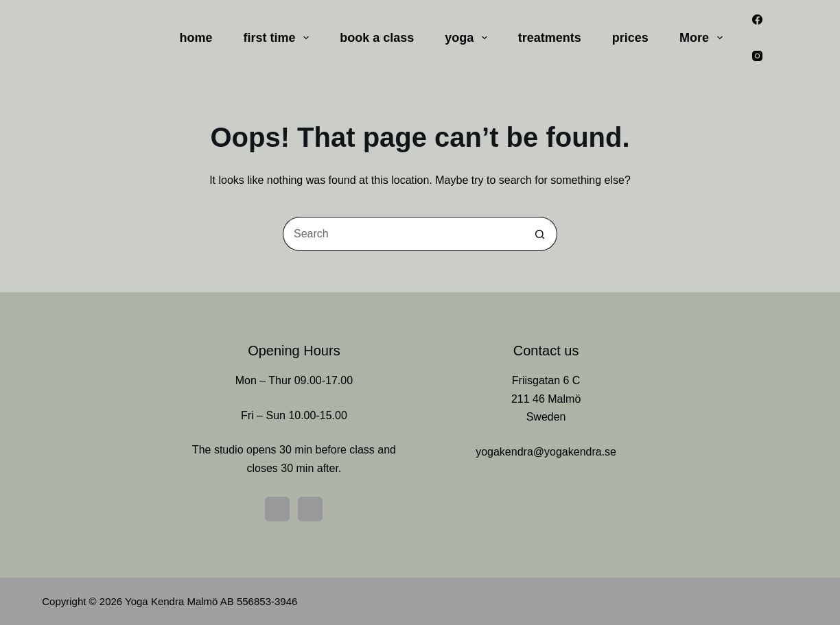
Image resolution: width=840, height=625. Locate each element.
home (196, 38)
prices (630, 38)
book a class (377, 38)
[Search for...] (403, 234)
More (704, 38)
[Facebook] (758, 20)
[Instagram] (758, 56)
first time (279, 38)
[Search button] (540, 234)
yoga (469, 38)
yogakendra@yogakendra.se (546, 452)
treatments (550, 38)
